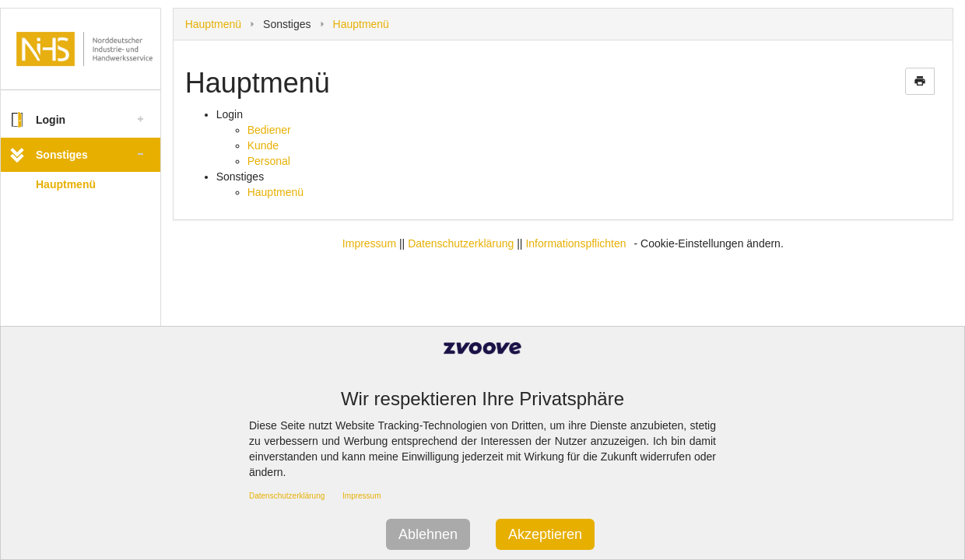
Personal (269, 161)
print (920, 81)
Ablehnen (428, 534)
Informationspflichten (575, 243)
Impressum (369, 243)
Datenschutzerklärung (461, 243)
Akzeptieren (545, 534)
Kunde (263, 145)
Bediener (269, 130)
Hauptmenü (66, 184)
